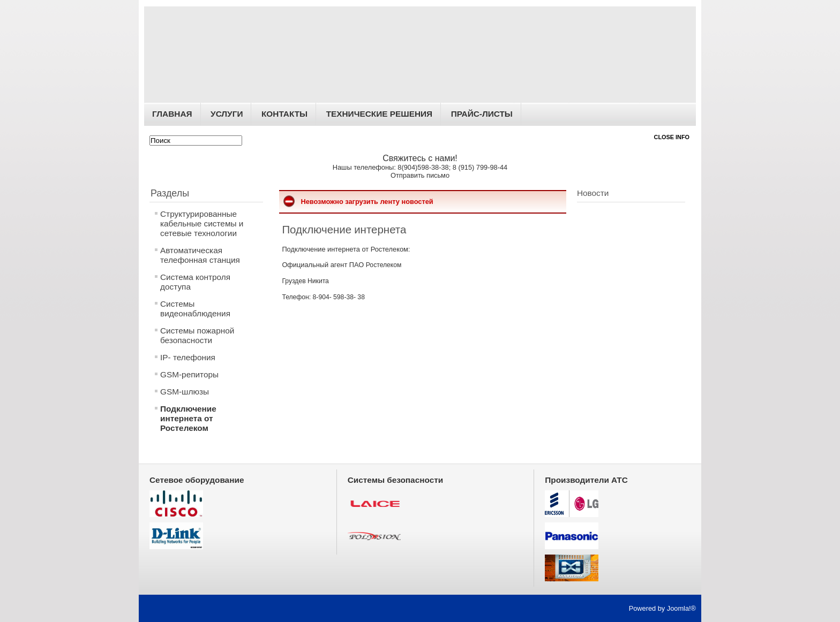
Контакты (284, 114)
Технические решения (379, 114)
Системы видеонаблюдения (195, 309)
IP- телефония (188, 357)
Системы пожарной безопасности (197, 335)
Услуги (227, 114)
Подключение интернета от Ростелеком (188, 418)
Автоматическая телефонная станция (200, 255)
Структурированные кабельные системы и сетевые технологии (202, 223)
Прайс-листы (482, 114)
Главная (172, 114)
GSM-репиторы (189, 374)
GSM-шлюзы (185, 392)
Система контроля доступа (195, 282)
